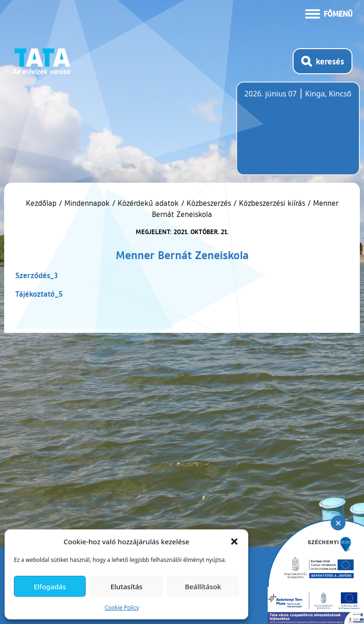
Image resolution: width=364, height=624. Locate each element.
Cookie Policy (122, 608)
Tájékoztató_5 (39, 294)
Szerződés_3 (37, 275)
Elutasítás (126, 586)
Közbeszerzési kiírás (272, 203)
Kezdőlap (42, 203)
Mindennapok (87, 203)
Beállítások (203, 586)
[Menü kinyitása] (329, 13)
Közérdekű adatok (148, 203)
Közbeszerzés (209, 203)
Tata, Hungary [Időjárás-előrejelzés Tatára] (296, 134)
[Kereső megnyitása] (323, 61)
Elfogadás (50, 586)
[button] (234, 541)
